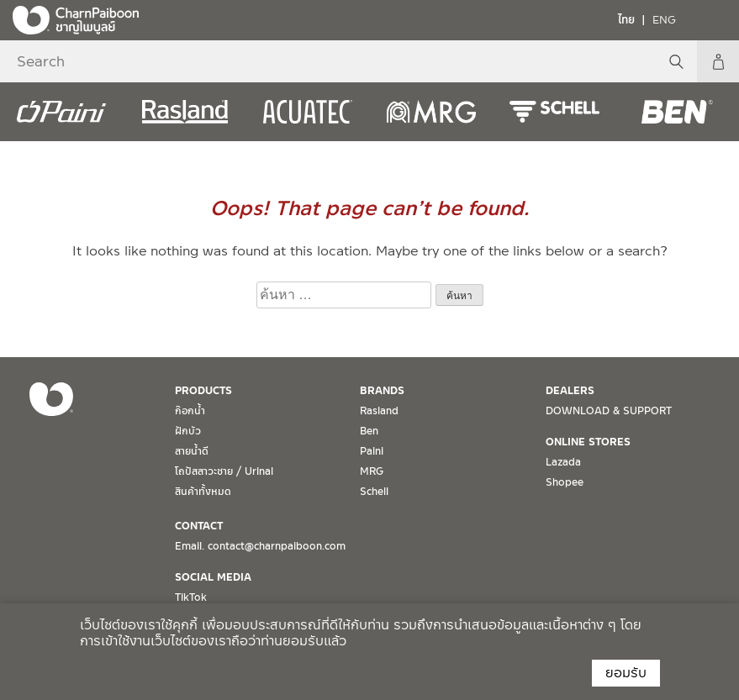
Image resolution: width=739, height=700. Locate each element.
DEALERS (570, 391)
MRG (372, 471)
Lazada (563, 462)
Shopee (565, 482)
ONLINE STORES (588, 442)
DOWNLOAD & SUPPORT (609, 411)
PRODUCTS (203, 391)
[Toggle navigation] (714, 19)
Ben (369, 431)
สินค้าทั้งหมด (203, 492)
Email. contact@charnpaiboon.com (260, 546)
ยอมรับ (626, 673)
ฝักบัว (188, 431)
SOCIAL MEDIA (213, 577)
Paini (372, 451)
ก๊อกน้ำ (190, 411)
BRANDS (382, 391)
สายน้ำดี (192, 451)
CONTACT (199, 526)
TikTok (191, 597)
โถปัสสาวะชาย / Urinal (224, 471)
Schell (374, 492)
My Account (718, 61)
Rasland (379, 411)
